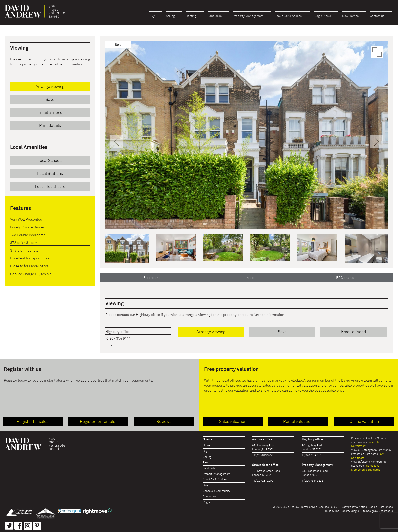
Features (20, 208)
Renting (191, 16)
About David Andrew (288, 16)
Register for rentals (97, 422)
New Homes (350, 16)
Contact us (377, 16)
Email (110, 345)
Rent (206, 462)
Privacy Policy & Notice (353, 507)
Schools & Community (216, 491)
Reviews (164, 422)
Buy (152, 16)
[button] (116, 182)
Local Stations (50, 174)
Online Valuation (364, 422)
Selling (170, 16)
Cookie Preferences (381, 507)
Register (208, 502)
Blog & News (322, 16)
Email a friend (354, 332)
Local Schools (50, 161)
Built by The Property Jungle (342, 511)
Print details (50, 126)
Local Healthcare (50, 187)
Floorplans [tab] (152, 278)
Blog (206, 485)
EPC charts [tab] (345, 278)
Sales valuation (233, 422)
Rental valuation (298, 422)
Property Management (248, 16)
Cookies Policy (328, 507)
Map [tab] (250, 278)
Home (207, 445)
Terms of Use (309, 507)
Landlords (215, 16)
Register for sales (32, 422)
